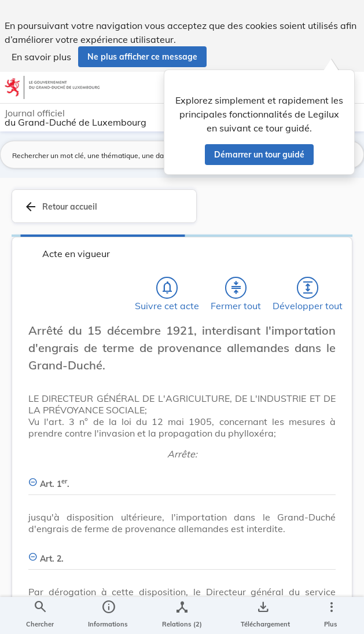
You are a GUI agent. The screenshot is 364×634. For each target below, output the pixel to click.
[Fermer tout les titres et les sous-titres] (236, 288)
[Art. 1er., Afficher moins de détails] (182, 477)
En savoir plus (41, 57)
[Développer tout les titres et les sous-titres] (308, 288)
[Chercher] (40, 615)
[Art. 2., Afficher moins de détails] (182, 552)
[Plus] (331, 615)
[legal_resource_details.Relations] (182, 615)
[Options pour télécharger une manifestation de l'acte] (263, 615)
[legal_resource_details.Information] (108, 615)
